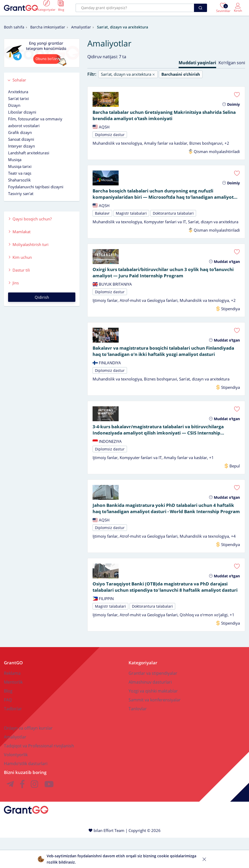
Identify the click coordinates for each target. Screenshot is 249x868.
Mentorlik (13, 712)
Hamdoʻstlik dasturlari (26, 794)
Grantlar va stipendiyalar (153, 703)
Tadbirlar (13, 739)
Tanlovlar (138, 739)
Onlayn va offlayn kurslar (28, 758)
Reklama (12, 703)
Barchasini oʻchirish (181, 74)
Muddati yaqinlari (197, 63)
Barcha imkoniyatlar (48, 27)
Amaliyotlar (81, 27)
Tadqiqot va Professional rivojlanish (39, 776)
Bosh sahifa (14, 27)
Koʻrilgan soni (232, 63)
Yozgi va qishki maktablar (153, 721)
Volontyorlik (16, 785)
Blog (8, 721)
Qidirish (42, 297)
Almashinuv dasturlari (150, 712)
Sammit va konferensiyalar (155, 730)
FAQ (8, 730)
